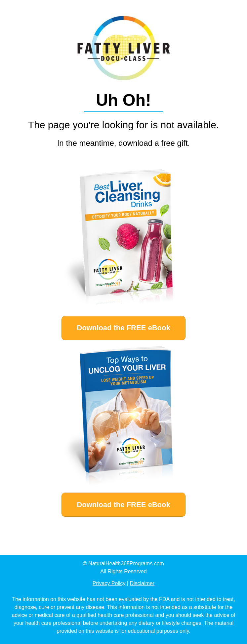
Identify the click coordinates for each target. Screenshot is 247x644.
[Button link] (123, 328)
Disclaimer (142, 583)
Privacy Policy (109, 583)
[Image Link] (124, 240)
